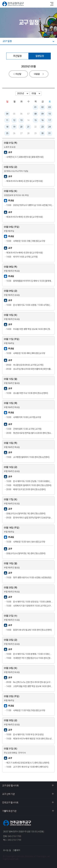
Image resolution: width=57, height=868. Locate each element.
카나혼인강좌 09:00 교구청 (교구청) (25, 365)
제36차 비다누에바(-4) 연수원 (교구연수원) (24, 181)
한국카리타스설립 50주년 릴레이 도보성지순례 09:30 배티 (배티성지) (30, 518)
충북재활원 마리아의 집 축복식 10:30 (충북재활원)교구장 (30, 281)
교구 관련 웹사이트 (10, 786)
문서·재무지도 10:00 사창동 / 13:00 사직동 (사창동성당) (30, 305)
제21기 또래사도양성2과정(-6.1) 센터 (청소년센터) (28, 763)
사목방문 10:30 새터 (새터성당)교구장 (26, 353)
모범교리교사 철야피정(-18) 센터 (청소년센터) (26, 514)
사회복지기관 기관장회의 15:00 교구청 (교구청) (30, 606)
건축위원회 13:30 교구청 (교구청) (24, 429)
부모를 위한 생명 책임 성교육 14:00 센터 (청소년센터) (30, 329)
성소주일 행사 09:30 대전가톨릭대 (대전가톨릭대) (30, 369)
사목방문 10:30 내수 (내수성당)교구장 (26, 542)
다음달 (37, 74)
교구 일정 (7, 41)
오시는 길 (7, 850)
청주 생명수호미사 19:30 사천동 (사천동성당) (29, 578)
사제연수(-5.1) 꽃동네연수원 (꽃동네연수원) (25, 157)
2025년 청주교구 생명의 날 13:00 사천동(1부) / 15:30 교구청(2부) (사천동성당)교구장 (30, 205)
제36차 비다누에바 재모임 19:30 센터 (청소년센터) (30, 739)
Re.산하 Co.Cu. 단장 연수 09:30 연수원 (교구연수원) (30, 682)
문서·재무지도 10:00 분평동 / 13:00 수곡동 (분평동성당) (30, 654)
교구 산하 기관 (8, 794)
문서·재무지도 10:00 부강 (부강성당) (25, 735)
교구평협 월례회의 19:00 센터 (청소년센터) (28, 457)
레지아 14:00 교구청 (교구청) (22, 257)
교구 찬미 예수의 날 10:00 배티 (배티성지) (27, 767)
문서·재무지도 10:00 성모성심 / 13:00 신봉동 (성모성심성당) (30, 602)
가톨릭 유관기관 (9, 811)
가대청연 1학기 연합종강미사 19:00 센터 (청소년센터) (30, 658)
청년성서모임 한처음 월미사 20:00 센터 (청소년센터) (30, 433)
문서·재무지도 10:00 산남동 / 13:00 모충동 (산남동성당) (30, 481)
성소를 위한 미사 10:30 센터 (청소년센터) (27, 393)
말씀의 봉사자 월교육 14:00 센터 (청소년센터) (29, 630)
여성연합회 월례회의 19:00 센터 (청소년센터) (29, 485)
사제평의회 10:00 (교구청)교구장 (24, 417)
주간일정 (17, 56)
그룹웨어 (16, 850)
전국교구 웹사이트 (10, 803)
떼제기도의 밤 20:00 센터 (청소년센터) (26, 489)
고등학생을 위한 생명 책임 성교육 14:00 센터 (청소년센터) (30, 686)
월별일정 (40, 56)
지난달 (18, 74)
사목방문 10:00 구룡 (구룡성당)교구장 (26, 241)
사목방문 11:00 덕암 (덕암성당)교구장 (26, 710)
